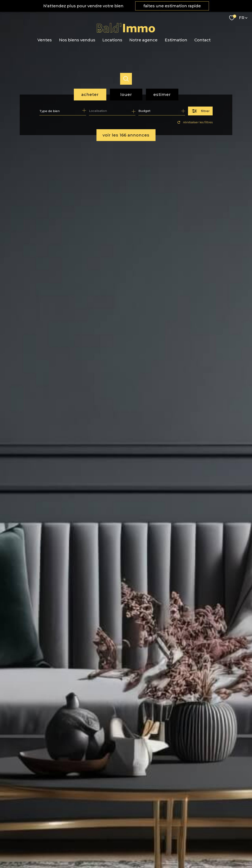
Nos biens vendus (77, 40)
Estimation (176, 40)
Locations (112, 40)
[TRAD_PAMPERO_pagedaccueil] (126, 32)
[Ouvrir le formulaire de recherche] (200, 111)
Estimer (162, 95)
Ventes (45, 40)
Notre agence (143, 40)
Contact (202, 40)
